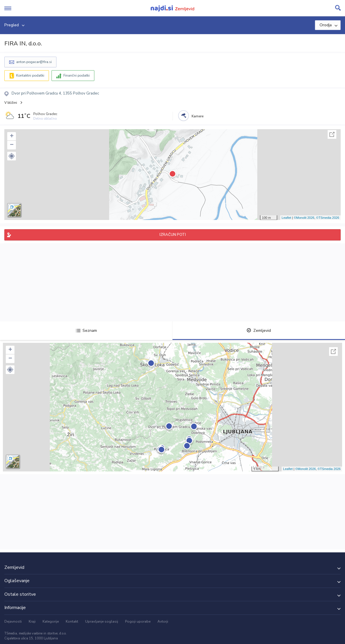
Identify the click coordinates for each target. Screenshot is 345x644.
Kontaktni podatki (30, 75)
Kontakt (72, 621)
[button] (12, 156)
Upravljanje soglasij (102, 621)
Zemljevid (259, 331)
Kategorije (51, 621)
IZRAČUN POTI (173, 235)
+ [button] (12, 136)
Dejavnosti (13, 621)
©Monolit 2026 (304, 218)
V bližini (11, 103)
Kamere (198, 116)
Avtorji (163, 621)
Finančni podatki (77, 75)
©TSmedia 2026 (328, 218)
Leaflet (286, 218)
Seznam (86, 331)
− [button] (12, 145)
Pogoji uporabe (138, 621)
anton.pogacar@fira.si (34, 62)
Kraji (32, 621)
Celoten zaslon (332, 134)
